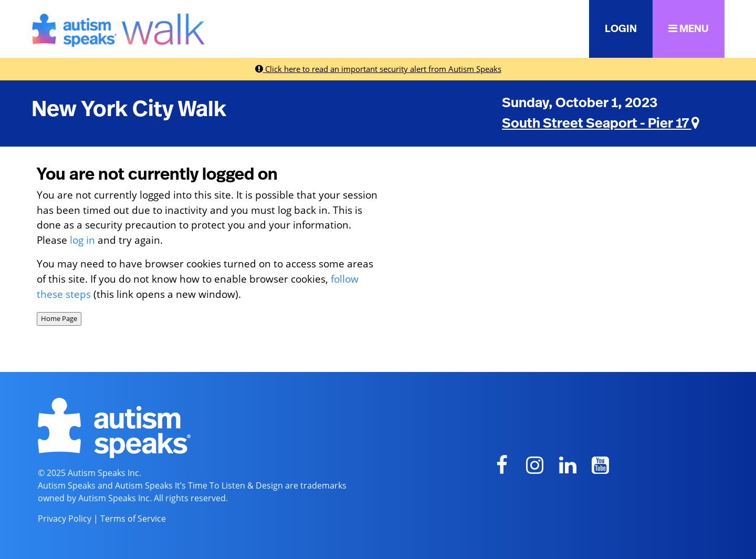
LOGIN (621, 29)
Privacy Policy (65, 519)
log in (82, 240)
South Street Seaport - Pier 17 (601, 123)
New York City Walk (129, 109)
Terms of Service (133, 519)
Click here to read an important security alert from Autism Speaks (378, 69)
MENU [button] (689, 29)
